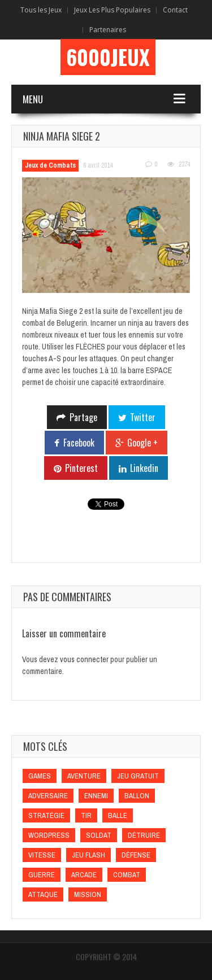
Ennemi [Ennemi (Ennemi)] (96, 796)
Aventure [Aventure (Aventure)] (84, 776)
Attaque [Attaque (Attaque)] (43, 894)
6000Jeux (108, 57)
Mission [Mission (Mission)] (88, 894)
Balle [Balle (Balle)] (118, 815)
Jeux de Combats (50, 165)
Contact (175, 10)
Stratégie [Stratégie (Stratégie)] (46, 815)
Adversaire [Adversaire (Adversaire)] (48, 796)
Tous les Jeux (41, 10)
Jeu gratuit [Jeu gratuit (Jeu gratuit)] (138, 776)
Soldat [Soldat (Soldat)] (99, 835)
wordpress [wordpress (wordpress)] (49, 835)
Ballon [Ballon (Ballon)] (137, 796)
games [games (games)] (40, 776)
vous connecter (84, 659)
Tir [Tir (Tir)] (86, 815)
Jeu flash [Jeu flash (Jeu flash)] (88, 855)
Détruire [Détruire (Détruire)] (144, 835)
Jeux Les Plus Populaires (112, 10)
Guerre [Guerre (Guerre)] (42, 875)
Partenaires (108, 30)
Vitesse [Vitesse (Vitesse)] (42, 855)
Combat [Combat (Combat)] (127, 875)
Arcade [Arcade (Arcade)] (84, 875)
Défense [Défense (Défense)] (136, 855)
